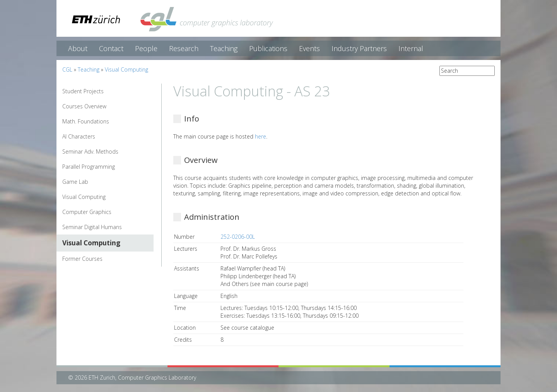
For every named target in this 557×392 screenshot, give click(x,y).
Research (184, 48)
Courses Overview (84, 106)
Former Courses (82, 259)
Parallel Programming (89, 167)
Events (309, 48)
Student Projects (83, 91)
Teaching (224, 48)
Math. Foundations (86, 121)
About (78, 48)
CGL (67, 69)
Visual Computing (126, 69)
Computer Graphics (87, 212)
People (146, 48)
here (261, 136)
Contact (111, 48)
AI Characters (79, 136)
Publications (268, 48)
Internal (411, 48)
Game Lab (75, 182)
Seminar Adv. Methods (90, 151)
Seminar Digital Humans (92, 227)
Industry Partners (359, 48)
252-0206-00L (238, 237)
